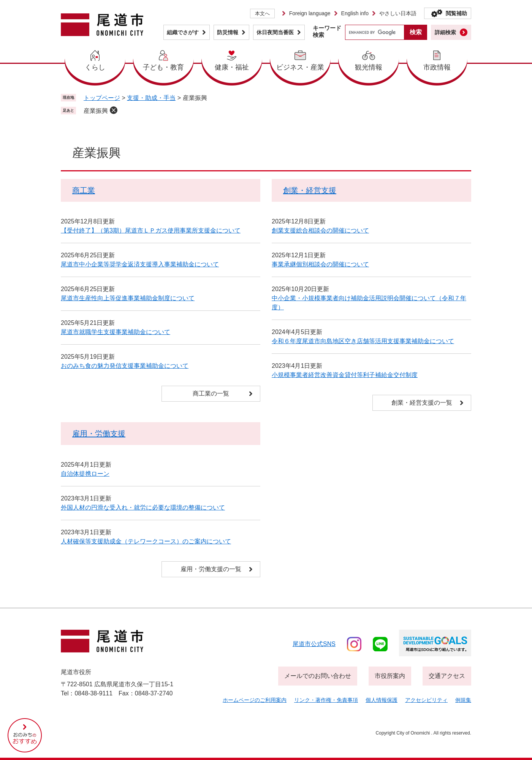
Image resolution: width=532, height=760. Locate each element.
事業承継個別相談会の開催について (320, 264)
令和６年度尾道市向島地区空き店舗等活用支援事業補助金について (363, 341)
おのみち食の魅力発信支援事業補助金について (125, 366)
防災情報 (228, 32)
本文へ (262, 13)
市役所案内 (390, 676)
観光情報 (369, 67)
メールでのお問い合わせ (318, 676)
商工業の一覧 (211, 393)
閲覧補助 (456, 13)
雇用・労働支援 (99, 434)
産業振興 (96, 111)
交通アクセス (447, 676)
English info (355, 13)
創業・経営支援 (310, 190)
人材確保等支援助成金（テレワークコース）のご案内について (146, 541)
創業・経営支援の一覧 (422, 403)
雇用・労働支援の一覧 (211, 569)
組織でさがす (183, 32)
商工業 (84, 190)
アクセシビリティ (426, 700)
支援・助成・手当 (151, 98)
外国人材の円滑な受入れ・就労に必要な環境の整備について (143, 507)
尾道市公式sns (314, 644)
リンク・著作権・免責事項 (326, 700)
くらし (95, 67)
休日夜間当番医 (275, 32)
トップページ (102, 98)
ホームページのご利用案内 (255, 700)
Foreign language (310, 13)
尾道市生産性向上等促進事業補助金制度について (128, 298)
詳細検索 (445, 32)
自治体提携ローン (85, 474)
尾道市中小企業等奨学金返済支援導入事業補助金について (140, 264)
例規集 (463, 700)
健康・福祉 (232, 67)
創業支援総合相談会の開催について (320, 230)
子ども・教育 (163, 67)
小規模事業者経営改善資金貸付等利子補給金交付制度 (345, 375)
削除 (114, 110)
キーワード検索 (327, 31)
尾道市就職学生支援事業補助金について (116, 332)
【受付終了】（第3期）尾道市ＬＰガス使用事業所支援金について (151, 230)
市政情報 (437, 67)
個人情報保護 (382, 700)
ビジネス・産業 (300, 67)
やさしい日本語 (398, 13)
